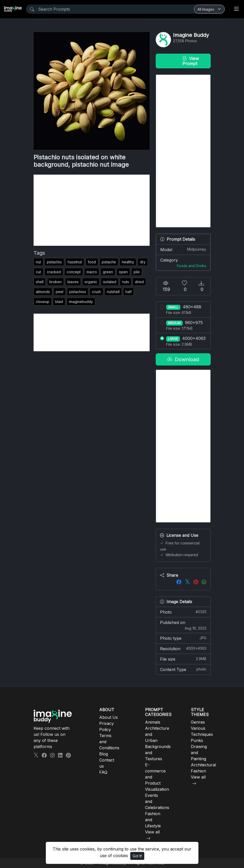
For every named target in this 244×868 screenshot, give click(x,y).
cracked (54, 272)
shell (40, 282)
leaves (73, 282)
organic (91, 282)
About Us (109, 717)
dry (143, 262)
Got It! (137, 856)
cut (38, 272)
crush (96, 292)
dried (139, 282)
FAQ (103, 772)
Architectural (203, 765)
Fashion (198, 771)
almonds (43, 292)
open (123, 272)
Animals (153, 722)
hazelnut (75, 262)
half (128, 292)
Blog (104, 754)
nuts (126, 282)
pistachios (78, 292)
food (92, 262)
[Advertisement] (92, 210)
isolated (110, 282)
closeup (43, 302)
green (108, 272)
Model (183, 249)
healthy (128, 262)
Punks (197, 740)
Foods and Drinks (191, 266)
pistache (109, 262)
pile (137, 272)
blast (59, 302)
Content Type (183, 669)
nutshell (113, 292)
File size (183, 659)
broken (55, 282)
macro (92, 272)
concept (74, 272)
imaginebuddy (81, 302)
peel (60, 292)
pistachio (54, 262)
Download (183, 359)
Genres (198, 722)
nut (38, 262)
